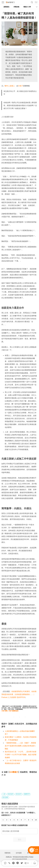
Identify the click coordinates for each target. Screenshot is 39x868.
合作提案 (19, 853)
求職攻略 (16, 7)
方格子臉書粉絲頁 (13, 711)
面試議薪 (5, 797)
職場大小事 (27, 7)
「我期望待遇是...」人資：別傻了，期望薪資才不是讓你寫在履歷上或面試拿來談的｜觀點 (21, 746)
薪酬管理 (27, 794)
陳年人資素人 (10, 86)
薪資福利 (11, 794)
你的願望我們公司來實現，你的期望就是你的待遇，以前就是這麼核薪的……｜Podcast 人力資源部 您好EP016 (19, 694)
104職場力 (14, 772)
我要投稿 (7, 853)
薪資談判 (19, 794)
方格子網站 (5, 711)
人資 (4, 794)
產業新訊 (6, 7)
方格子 (21, 86)
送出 (20, 840)
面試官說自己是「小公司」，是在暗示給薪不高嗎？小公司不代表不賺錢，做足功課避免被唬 (21, 755)
